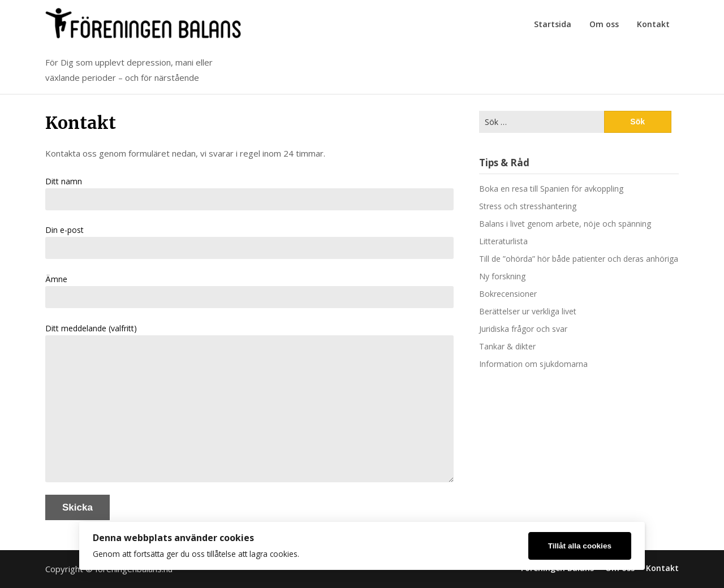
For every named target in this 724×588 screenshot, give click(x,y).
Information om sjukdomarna (533, 364)
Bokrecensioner (508, 294)
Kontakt (653, 24)
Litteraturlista (503, 241)
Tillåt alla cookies (580, 546)
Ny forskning (502, 276)
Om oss (604, 24)
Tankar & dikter (507, 346)
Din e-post (249, 242)
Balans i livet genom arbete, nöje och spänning (565, 224)
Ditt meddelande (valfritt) (249, 403)
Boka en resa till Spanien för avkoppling (551, 189)
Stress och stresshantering (528, 206)
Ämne (249, 291)
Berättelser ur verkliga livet (528, 311)
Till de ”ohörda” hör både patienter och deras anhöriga (579, 259)
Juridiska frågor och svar (523, 329)
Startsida (553, 24)
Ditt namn (249, 193)
